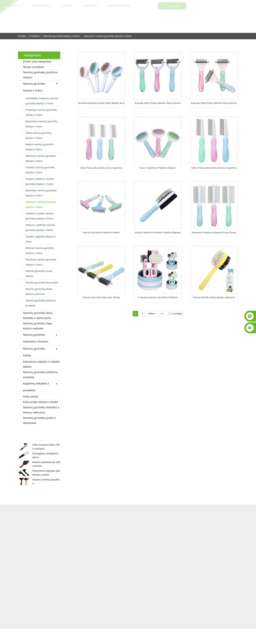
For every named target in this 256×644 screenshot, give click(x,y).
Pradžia (22, 36)
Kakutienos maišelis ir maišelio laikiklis (42, 364)
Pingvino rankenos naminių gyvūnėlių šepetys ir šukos (40, 181)
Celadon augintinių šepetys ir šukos (41, 239)
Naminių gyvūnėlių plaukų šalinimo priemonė (39, 292)
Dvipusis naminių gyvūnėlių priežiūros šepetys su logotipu (158, 234)
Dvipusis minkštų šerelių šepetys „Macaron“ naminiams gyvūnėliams (214, 299)
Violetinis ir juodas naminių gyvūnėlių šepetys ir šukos (40, 216)
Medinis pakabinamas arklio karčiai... (46, 468)
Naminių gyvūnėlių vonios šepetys (39, 274)
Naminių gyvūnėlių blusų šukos (42, 283)
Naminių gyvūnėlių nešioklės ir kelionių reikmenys (41, 410)
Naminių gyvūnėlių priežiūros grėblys (101, 233)
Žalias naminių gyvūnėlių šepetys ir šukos (39, 135)
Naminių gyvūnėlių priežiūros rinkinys (40, 75)
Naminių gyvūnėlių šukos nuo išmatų (101, 297)
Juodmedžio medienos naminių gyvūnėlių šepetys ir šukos (42, 101)
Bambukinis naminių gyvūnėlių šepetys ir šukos (42, 124)
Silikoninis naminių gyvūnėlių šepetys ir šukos (41, 158)
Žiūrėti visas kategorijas (37, 62)
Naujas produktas (34, 67)
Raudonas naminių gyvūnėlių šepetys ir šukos (41, 262)
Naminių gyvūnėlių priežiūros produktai (41, 303)
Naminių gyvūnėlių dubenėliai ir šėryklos (36, 338)
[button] (39, 440)
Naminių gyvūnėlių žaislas (34, 352)
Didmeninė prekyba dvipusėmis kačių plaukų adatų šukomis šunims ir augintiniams (214, 234)
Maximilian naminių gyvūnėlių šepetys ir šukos (41, 193)
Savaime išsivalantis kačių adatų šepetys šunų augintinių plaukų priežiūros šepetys (101, 104)
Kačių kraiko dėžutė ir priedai (40, 402)
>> (162, 314)
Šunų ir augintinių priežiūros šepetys (158, 168)
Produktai (34, 36)
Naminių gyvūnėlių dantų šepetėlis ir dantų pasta (38, 315)
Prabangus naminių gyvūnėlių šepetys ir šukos (41, 112)
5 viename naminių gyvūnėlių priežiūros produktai (158, 299)
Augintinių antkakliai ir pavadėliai (36, 387)
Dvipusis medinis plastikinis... (46, 488)
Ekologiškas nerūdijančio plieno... (45, 457)
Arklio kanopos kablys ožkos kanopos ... (46, 447)
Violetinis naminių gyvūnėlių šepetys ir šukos (40, 170)
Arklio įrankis (31, 397)
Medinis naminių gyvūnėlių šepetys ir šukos (39, 147)
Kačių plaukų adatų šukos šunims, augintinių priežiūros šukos (214, 169)
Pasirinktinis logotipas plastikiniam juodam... (46, 478)
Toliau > (152, 314)
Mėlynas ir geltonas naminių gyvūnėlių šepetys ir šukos (40, 228)
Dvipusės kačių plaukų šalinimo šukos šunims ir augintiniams (158, 104)
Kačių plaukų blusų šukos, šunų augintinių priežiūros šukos (101, 169)
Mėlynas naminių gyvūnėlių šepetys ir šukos (40, 251)
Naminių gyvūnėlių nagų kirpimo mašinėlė (38, 326)
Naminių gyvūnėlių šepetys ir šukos (62, 36)
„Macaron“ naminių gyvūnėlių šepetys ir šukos (108, 36)
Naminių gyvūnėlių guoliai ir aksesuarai (40, 420)
